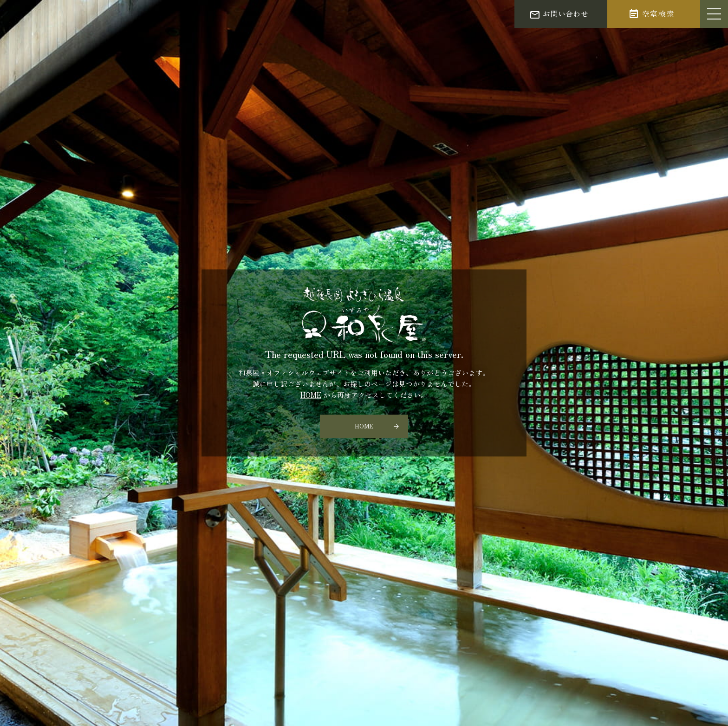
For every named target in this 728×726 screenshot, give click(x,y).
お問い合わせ (565, 13)
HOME (311, 395)
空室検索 (658, 13)
